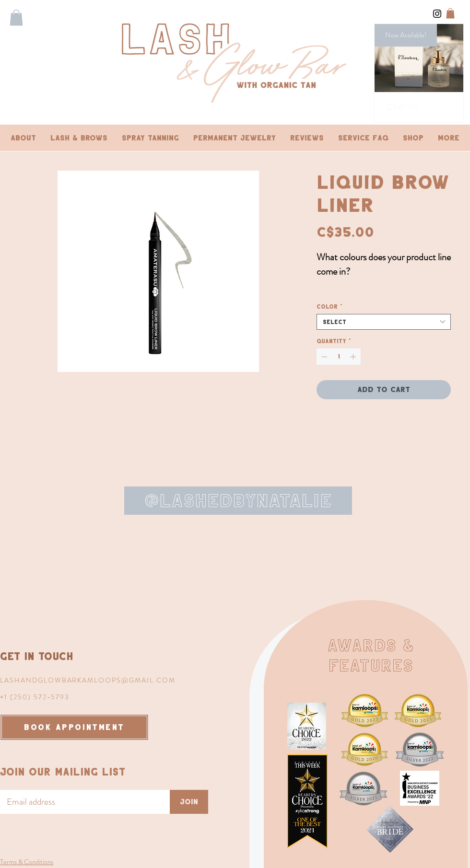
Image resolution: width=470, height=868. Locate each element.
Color (330, 307)
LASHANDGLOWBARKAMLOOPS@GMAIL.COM (88, 680)
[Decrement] (323, 357)
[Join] (189, 802)
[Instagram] (437, 14)
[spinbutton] (339, 357)
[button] (16, 17)
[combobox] (384, 322)
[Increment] (354, 357)
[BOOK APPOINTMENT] (74, 727)
